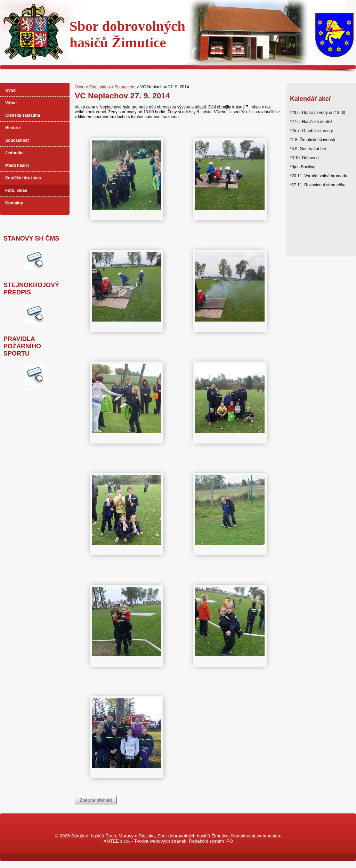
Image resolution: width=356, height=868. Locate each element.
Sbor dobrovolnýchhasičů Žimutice (127, 34)
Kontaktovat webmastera (256, 836)
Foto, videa (100, 87)
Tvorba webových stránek (160, 841)
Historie (13, 128)
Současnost (17, 140)
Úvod (80, 87)
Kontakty (14, 203)
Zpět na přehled (96, 800)
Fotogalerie (125, 87)
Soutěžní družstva (23, 178)
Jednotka (14, 153)
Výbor (11, 103)
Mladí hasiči (17, 165)
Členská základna (23, 115)
